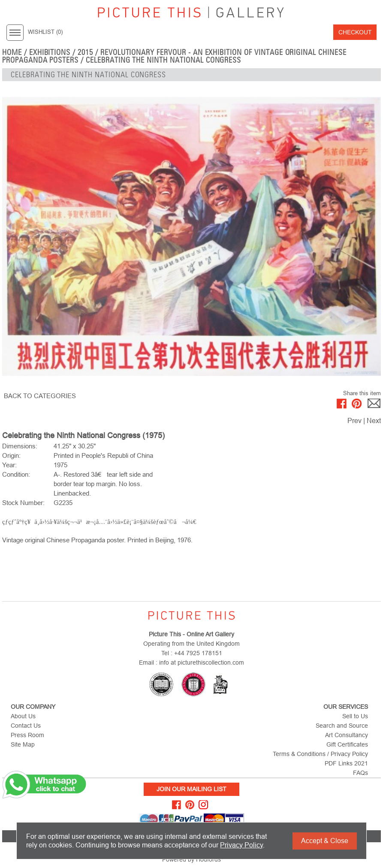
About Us (23, 716)
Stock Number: (23, 503)
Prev (354, 421)
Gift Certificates (347, 744)
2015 (85, 52)
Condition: (16, 474)
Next (374, 421)
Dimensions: (20, 446)
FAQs (360, 773)
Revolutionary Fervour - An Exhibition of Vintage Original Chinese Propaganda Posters (174, 56)
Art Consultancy (347, 735)
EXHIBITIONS (50, 52)
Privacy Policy (241, 845)
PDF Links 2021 (346, 763)
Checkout (355, 32)
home (12, 52)
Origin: (11, 455)
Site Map (23, 744)
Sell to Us (355, 716)
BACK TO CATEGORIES (40, 396)
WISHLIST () (45, 32)
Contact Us (26, 726)
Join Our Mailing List (191, 789)
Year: (9, 465)
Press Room (27, 735)
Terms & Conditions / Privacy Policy (320, 754)
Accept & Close (325, 841)
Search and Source (342, 726)
